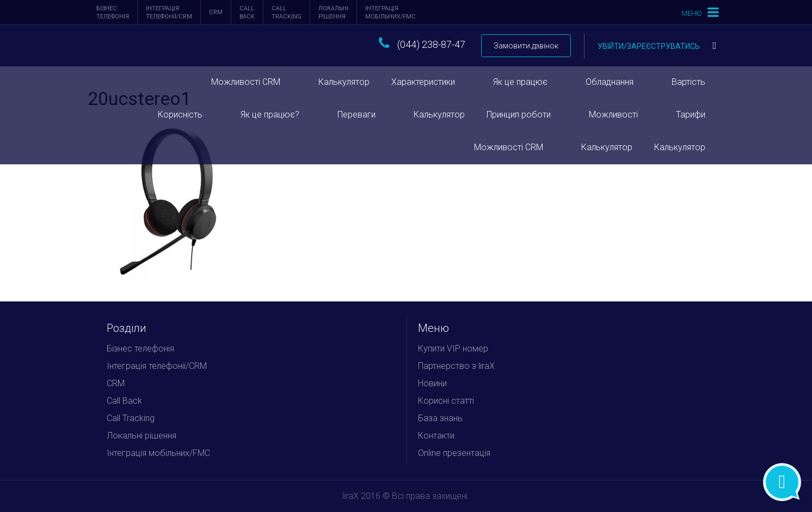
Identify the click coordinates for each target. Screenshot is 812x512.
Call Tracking (287, 13)
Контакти (436, 436)
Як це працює (520, 82)
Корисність (180, 115)
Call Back (247, 13)
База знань (440, 418)
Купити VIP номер (453, 348)
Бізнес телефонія (113, 13)
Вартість (688, 82)
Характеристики (423, 82)
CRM (216, 12)
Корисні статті (446, 401)
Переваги (356, 115)
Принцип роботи (519, 115)
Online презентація (454, 453)
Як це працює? (270, 115)
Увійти (657, 46)
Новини (432, 383)
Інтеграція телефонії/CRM (169, 13)
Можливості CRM (246, 82)
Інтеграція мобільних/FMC (390, 13)
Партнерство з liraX (456, 366)
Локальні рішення (333, 13)
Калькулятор (344, 82)
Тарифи (691, 115)
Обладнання (610, 82)
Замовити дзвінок (526, 46)
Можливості (613, 115)
